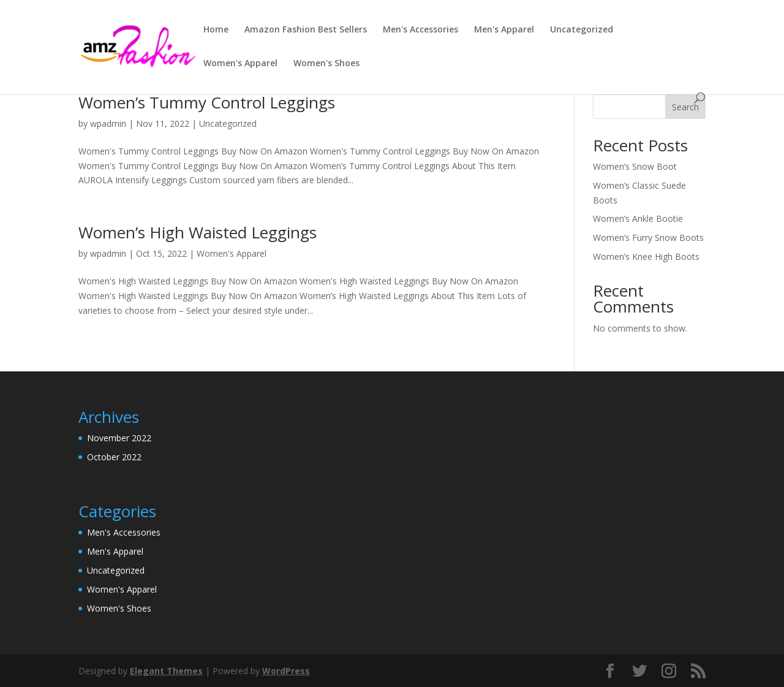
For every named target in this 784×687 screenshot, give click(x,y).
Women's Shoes (326, 64)
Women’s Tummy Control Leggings (207, 102)
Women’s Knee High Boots (646, 256)
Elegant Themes (166, 671)
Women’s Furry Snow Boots (648, 237)
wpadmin (108, 123)
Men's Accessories (420, 30)
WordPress (286, 671)
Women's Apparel (240, 64)
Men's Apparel (504, 30)
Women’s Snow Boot (635, 166)
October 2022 (114, 457)
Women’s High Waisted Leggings (198, 232)
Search (685, 107)
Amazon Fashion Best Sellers (306, 30)
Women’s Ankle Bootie (638, 218)
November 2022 (119, 438)
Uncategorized (582, 30)
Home (216, 30)
